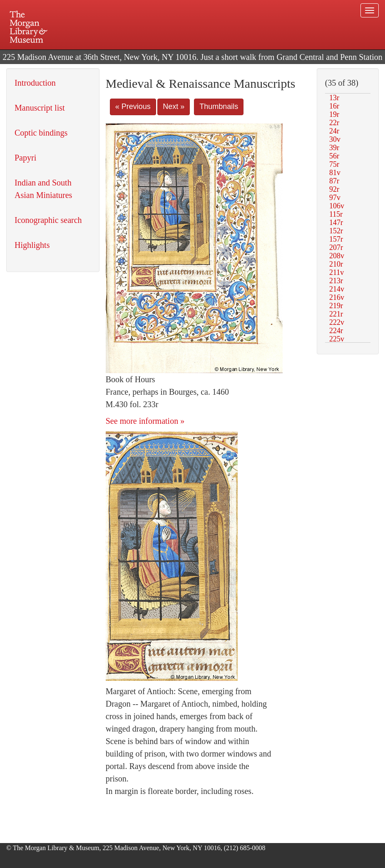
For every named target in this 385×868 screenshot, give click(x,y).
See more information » (145, 421)
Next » (174, 106)
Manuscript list (40, 108)
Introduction (35, 83)
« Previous (133, 106)
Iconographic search (48, 220)
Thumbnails (219, 106)
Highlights (32, 245)
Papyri (25, 158)
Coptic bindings (41, 133)
